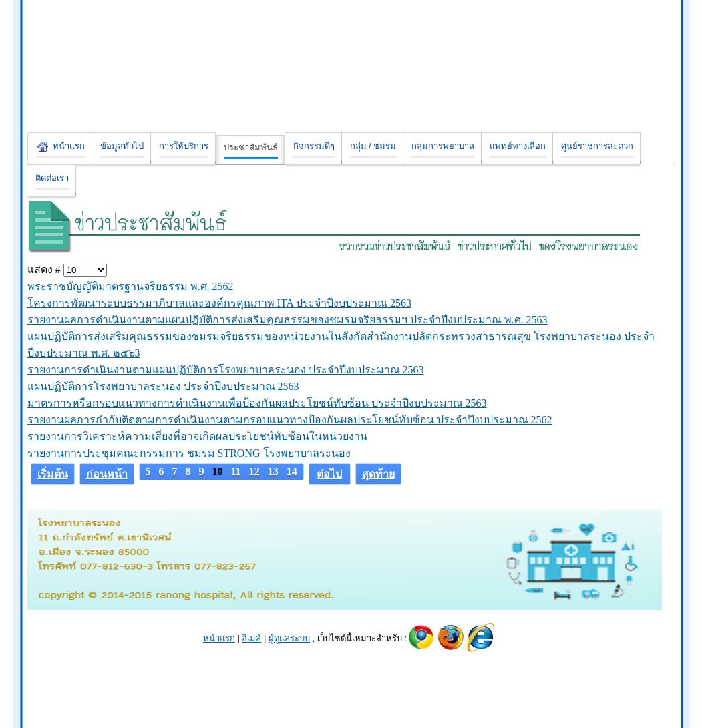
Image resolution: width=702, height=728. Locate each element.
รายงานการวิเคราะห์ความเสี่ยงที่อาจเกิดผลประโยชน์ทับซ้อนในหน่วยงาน (197, 436)
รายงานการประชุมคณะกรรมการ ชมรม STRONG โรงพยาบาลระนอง (189, 453)
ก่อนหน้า (107, 474)
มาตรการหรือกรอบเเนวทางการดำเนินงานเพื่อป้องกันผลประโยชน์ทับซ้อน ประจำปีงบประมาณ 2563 (257, 403)
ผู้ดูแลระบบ (289, 638)
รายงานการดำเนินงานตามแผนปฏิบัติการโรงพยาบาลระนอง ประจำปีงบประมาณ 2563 (226, 370)
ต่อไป (329, 474)
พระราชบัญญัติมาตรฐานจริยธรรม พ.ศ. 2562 (131, 286)
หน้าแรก (219, 638)
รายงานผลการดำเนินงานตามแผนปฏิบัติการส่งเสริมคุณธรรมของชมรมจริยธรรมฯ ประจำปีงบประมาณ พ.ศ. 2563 (288, 320)
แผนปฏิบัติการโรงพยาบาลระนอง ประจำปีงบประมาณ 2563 (163, 386)
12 (254, 471)
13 (273, 471)
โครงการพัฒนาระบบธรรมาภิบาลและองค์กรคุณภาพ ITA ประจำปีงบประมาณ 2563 (220, 303)
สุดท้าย (378, 474)
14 (292, 471)
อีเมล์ (251, 638)
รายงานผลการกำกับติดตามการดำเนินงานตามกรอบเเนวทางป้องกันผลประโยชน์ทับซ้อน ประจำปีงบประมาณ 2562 (290, 420)
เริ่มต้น (53, 474)
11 (236, 471)
